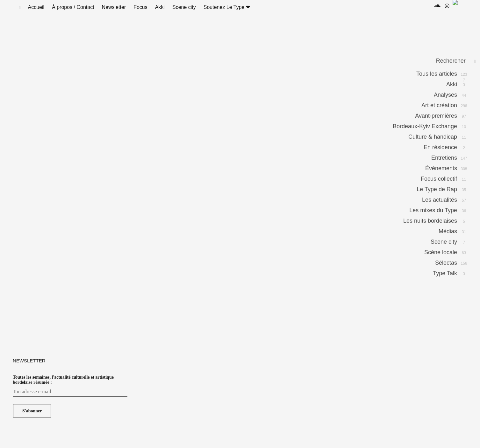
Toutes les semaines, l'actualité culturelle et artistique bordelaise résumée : (63, 386)
